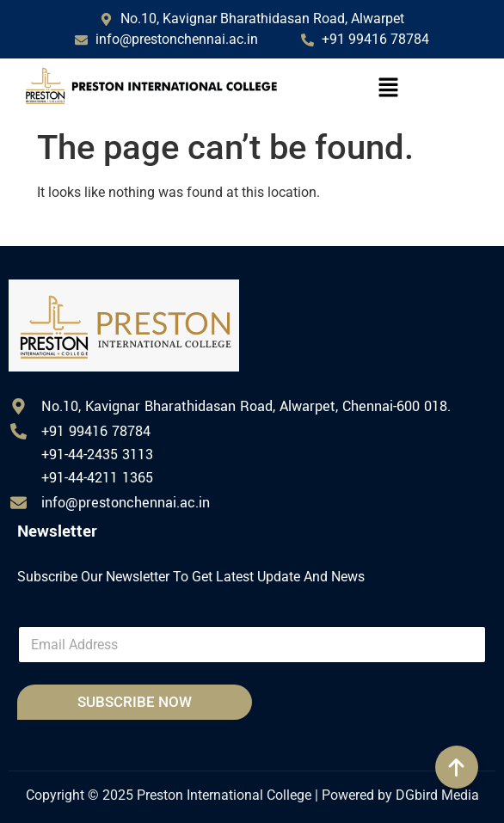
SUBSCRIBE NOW (135, 702)
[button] (388, 89)
